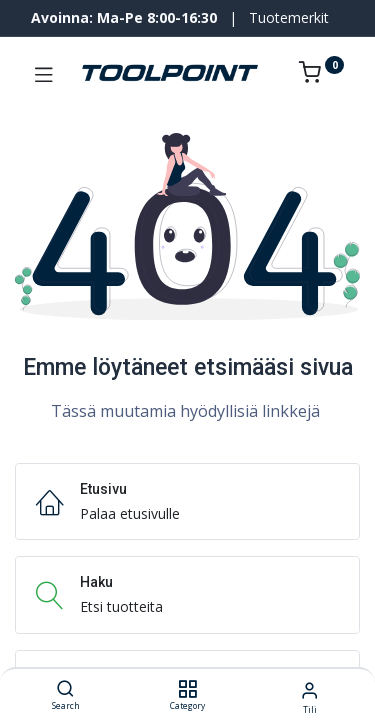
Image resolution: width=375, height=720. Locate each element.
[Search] (65, 689)
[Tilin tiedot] (309, 689)
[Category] (187, 689)
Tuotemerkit (289, 17)
